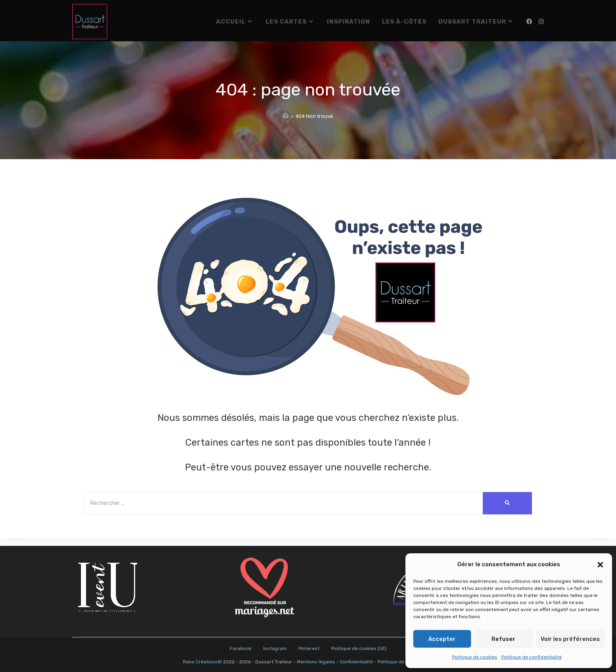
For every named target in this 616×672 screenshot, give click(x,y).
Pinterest (309, 648)
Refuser (503, 639)
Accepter (442, 639)
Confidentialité (356, 662)
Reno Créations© (203, 662)
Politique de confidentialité (532, 657)
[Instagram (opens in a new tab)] (541, 22)
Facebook (241, 648)
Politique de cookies (475, 657)
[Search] (283, 511)
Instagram (275, 648)
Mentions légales (316, 662)
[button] (600, 565)
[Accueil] (286, 124)
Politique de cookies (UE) (359, 648)
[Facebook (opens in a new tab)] (529, 22)
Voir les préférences (570, 639)
